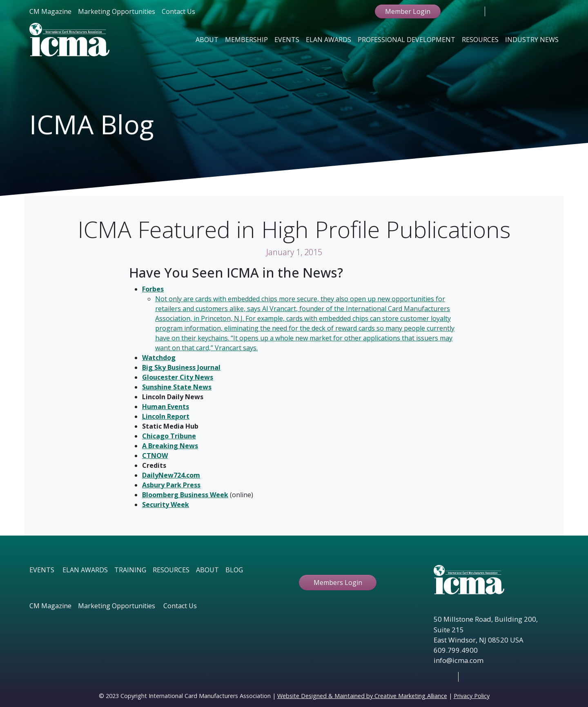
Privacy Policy (472, 696)
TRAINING (130, 570)
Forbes (153, 289)
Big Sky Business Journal (181, 367)
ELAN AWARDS (85, 570)
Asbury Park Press (171, 485)
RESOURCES (171, 570)
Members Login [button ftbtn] (338, 582)
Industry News (532, 40)
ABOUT (207, 570)
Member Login (408, 11)
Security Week (166, 505)
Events (287, 40)
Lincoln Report (166, 416)
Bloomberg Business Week (185, 495)
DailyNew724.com (171, 475)
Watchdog (159, 358)
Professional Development (406, 40)
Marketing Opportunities (117, 11)
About (207, 40)
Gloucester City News (178, 377)
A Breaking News (170, 446)
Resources (480, 40)
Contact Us (178, 11)
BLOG (234, 570)
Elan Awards (329, 40)
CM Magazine (50, 11)
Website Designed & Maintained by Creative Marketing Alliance (362, 696)
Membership (246, 40)
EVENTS (42, 570)
